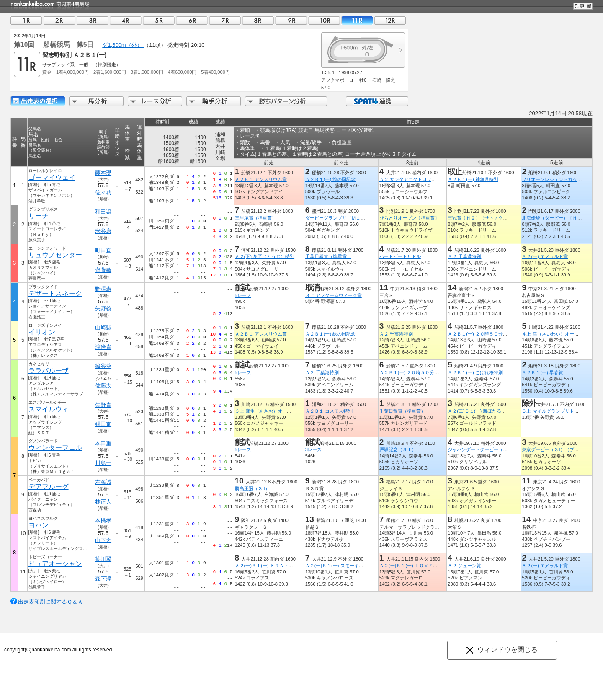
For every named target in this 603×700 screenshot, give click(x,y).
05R (159, 20)
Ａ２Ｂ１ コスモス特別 (329, 411)
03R (93, 20)
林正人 (103, 502)
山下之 (103, 540)
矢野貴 (103, 405)
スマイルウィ (49, 409)
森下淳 (103, 579)
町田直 (103, 250)
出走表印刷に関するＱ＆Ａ (50, 602)
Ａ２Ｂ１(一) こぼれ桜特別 (475, 372)
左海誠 (103, 482)
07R (225, 20)
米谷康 (103, 231)
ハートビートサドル (400, 256)
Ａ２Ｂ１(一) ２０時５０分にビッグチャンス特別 (498, 334)
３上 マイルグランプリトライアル (557, 411)
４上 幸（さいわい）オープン (552, 334)
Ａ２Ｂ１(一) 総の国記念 (331, 179)
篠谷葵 (103, 366)
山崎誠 (103, 327)
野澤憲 (103, 289)
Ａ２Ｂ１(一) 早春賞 (542, 372)
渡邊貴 (103, 347)
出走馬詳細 (38, 101)
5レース (243, 295)
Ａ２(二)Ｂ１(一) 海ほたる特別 (479, 411)
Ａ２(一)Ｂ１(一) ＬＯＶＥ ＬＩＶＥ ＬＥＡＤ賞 (432, 566)
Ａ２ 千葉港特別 (464, 256)
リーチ (39, 216)
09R (291, 20)
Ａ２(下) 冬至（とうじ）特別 (265, 256)
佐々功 (103, 192)
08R (258, 20)
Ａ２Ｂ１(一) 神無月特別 (473, 179)
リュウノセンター (55, 255)
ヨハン (39, 525)
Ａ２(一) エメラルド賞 (545, 256)
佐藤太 (103, 386)
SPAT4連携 (377, 101)
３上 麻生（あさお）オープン (265, 411)
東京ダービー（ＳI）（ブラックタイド (562, 449)
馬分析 (96, 101)
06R (192, 20)
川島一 (103, 463)
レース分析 (155, 101)
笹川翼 (103, 559)
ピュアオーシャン (55, 564)
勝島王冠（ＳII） (252, 488)
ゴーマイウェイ (52, 177)
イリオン (42, 332)
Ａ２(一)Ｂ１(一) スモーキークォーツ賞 (346, 566)
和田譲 (103, 212)
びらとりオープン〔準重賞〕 (409, 218)
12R (390, 20)
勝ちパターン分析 (286, 101)
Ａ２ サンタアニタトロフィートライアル (421, 179)
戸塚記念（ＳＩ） (398, 449)
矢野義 (103, 309)
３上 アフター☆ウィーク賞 (334, 295)
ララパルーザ (49, 371)
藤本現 (103, 173)
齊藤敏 (103, 270)
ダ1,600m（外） (123, 45)
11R (357, 20)
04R (126, 20)
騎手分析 (214, 101)
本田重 (103, 443)
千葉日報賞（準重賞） (328, 256)
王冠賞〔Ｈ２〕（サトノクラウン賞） (487, 218)
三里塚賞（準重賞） (256, 218)
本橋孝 (103, 520)
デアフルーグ (49, 487)
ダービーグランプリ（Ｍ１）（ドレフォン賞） (354, 218)
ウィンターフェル (55, 448)
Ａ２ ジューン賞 (464, 566)
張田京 (103, 424)
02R (59, 20)
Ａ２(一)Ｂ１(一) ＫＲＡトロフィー (271, 566)
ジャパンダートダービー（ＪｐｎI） (485, 449)
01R (26, 20)
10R (324, 20)
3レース (313, 449)
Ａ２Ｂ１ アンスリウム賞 (261, 179)
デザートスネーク (55, 293)
